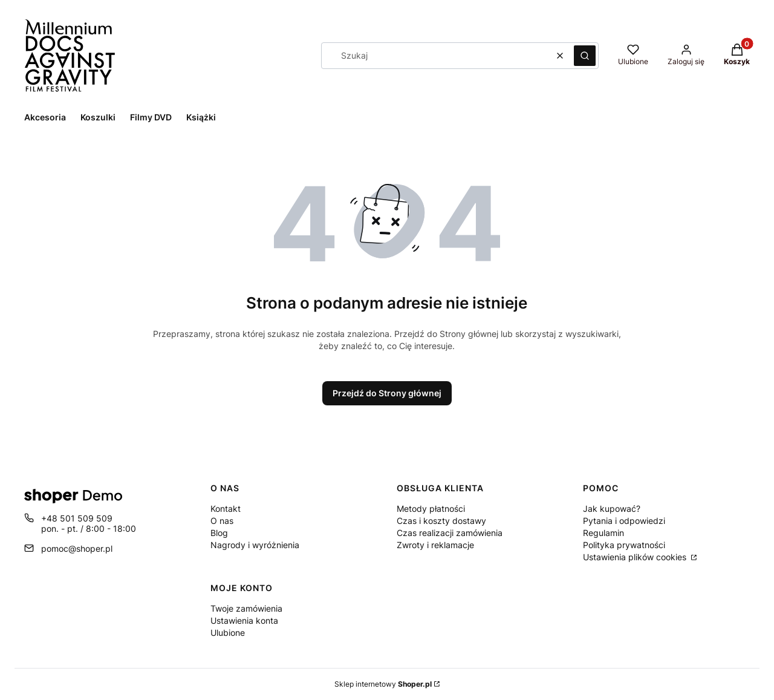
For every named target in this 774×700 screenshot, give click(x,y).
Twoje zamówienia (246, 608)
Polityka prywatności (624, 545)
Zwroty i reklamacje (435, 545)
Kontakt (226, 509)
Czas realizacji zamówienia (450, 533)
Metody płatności (431, 509)
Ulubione (228, 633)
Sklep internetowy (383, 684)
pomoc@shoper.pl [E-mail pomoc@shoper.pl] (77, 548)
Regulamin (603, 533)
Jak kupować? (612, 509)
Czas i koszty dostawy (441, 521)
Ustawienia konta (244, 620)
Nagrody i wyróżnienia (255, 545)
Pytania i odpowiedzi (624, 521)
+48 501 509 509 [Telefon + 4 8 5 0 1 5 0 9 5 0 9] (77, 518)
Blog (219, 533)
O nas (222, 521)
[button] (585, 56)
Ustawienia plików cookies (636, 557)
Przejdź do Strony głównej (387, 393)
